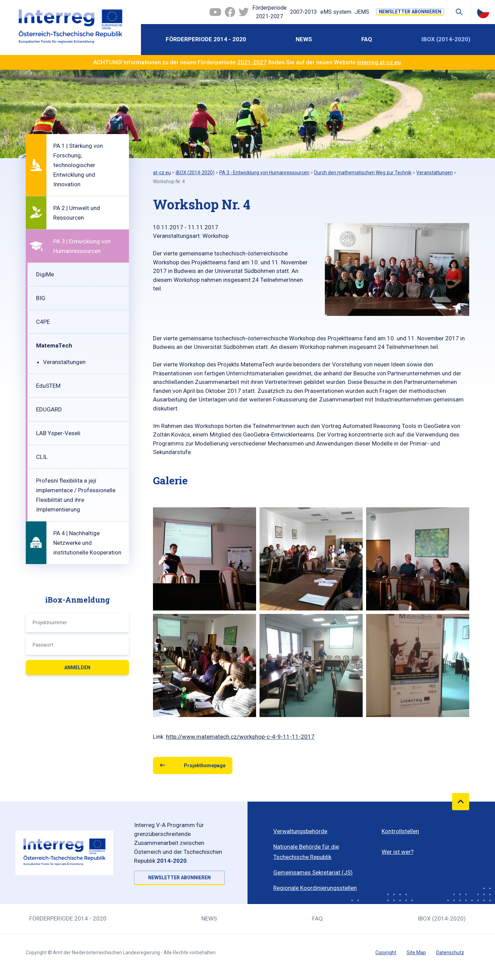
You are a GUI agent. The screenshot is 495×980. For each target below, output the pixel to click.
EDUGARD (49, 409)
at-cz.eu (162, 173)
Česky (483, 12)
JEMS (362, 12)
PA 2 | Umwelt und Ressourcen (77, 213)
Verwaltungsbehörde (300, 831)
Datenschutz (450, 953)
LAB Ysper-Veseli (58, 433)
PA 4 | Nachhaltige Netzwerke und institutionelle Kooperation (87, 543)
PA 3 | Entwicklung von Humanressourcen (82, 246)
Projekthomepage (205, 766)
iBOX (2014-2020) (446, 39)
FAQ (367, 39)
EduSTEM (48, 386)
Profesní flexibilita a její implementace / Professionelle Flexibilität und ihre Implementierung (76, 495)
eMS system (336, 12)
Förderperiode (269, 13)
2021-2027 (252, 62)
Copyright (386, 953)
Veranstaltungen (64, 362)
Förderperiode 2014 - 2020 (206, 39)
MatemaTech (54, 345)
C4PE (43, 322)
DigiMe (45, 274)
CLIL (42, 457)
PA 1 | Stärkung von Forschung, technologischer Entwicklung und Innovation (78, 165)
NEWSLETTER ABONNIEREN (410, 12)
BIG (41, 298)
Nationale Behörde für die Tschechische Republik (306, 852)
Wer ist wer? (398, 852)
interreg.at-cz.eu (379, 62)
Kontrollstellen (400, 831)
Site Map (416, 953)
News (304, 39)
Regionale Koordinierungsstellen (315, 888)
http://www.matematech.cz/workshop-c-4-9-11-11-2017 (240, 737)
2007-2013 (304, 12)
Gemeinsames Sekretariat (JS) (313, 872)
